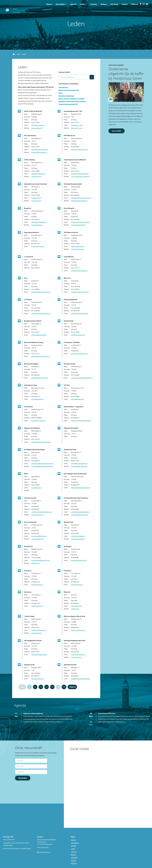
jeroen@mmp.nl (36, 488)
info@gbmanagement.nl (39, 654)
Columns (94, 4)
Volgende (72, 687)
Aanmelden (60, 4)
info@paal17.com (77, 125)
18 (64, 687)
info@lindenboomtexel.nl (40, 149)
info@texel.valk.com (38, 125)
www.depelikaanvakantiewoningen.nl (43, 466)
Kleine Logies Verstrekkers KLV (69, 90)
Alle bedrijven (63, 87)
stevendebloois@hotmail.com (41, 313)
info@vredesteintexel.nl (39, 335)
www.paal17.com (77, 128)
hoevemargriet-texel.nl (78, 225)
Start (16, 54)
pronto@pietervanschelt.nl (80, 313)
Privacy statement (9, 840)
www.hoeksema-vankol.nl (79, 515)
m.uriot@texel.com (37, 399)
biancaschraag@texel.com (79, 149)
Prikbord (135, 4)
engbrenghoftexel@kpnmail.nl (81, 421)
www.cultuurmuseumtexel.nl (80, 176)
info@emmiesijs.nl (37, 585)
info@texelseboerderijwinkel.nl (81, 198)
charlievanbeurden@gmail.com (41, 512)
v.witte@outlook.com (78, 335)
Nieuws (49, 4)
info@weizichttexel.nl (78, 536)
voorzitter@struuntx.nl (78, 654)
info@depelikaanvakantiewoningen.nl (43, 463)
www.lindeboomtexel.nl (39, 152)
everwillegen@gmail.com (40, 378)
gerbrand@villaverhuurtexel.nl (41, 442)
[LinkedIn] (147, 4)
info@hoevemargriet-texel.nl (80, 222)
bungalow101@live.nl (38, 421)
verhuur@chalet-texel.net (79, 271)
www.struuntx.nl (76, 657)
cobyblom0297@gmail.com (80, 292)
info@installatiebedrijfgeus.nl (41, 292)
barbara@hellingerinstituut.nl (81, 488)
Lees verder (117, 131)
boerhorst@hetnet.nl (38, 246)
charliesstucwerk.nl (37, 515)
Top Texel (18, 843)
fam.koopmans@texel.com (80, 353)
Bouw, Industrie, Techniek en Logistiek (71, 99)
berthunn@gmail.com (78, 630)
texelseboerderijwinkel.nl (79, 201)
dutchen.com (36, 563)
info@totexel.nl (36, 198)
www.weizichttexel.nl (78, 539)
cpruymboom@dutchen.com (41, 560)
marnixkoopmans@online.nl (40, 356)
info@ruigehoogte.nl (78, 246)
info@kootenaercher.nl (39, 630)
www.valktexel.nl (37, 128)
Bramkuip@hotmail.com (79, 560)
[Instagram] (144, 4)
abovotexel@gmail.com (39, 536)
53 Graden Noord (25, 848)
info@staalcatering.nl (38, 174)
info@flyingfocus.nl (38, 679)
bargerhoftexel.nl (37, 225)
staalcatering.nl (36, 176)
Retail (60, 93)
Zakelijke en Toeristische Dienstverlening (72, 101)
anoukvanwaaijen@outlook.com (82, 378)
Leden (82, 4)
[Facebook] (141, 4)
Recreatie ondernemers (66, 96)
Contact (125, 4)
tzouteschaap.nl (36, 633)
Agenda (73, 4)
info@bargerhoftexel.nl (39, 222)
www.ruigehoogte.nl (78, 249)
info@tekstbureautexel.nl (79, 463)
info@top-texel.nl (45, 852)
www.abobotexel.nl (38, 539)
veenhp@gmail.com (78, 399)
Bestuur (104, 4)
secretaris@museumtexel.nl (80, 174)
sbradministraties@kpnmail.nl (81, 679)
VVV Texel (114, 4)
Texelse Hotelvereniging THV (68, 104)
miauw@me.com (76, 606)
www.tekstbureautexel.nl (79, 466)
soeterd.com (75, 609)
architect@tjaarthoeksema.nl (80, 512)
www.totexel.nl (36, 201)
